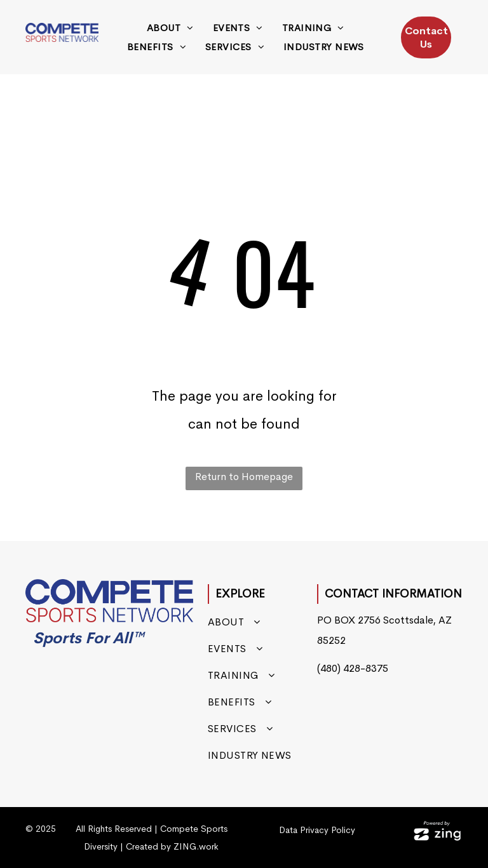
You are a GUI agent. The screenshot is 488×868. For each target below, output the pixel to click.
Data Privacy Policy (317, 830)
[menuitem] (170, 28)
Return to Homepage (244, 477)
